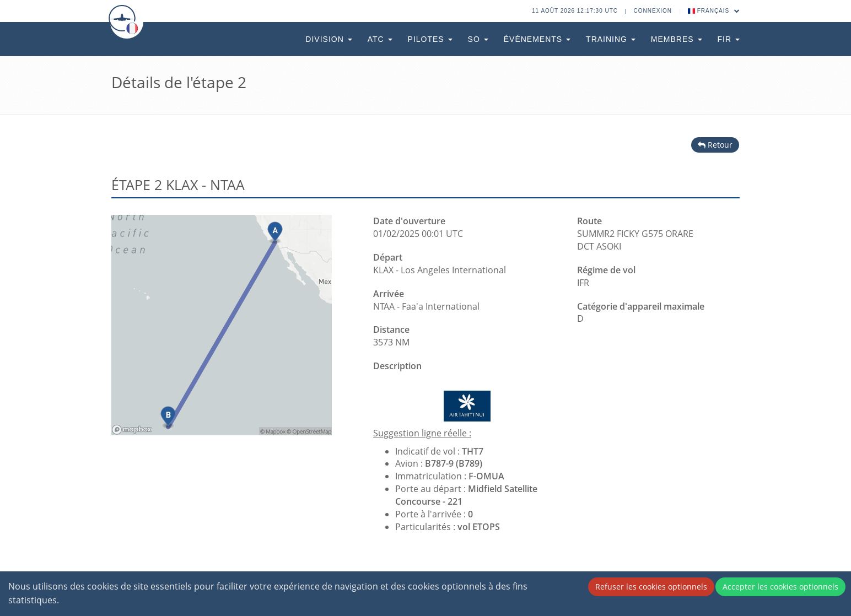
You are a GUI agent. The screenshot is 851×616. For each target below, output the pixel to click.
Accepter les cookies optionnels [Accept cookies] (780, 587)
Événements (537, 39)
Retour (715, 145)
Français (714, 11)
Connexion (653, 11)
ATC (380, 39)
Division (328, 39)
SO (478, 39)
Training (611, 39)
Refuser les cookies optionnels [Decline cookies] (651, 587)
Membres (677, 39)
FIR (729, 39)
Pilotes (430, 39)
